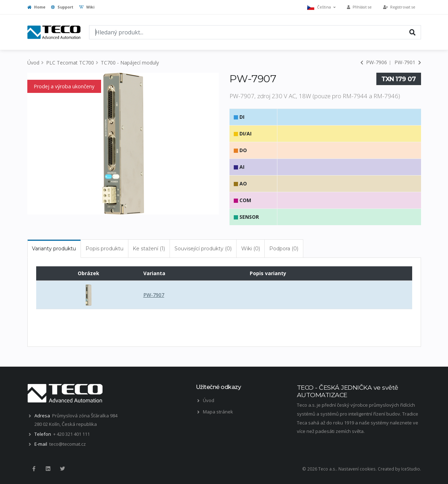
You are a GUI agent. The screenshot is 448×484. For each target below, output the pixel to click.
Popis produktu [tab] (104, 249)
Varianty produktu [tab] (54, 249)
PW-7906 (374, 62)
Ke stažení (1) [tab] (149, 249)
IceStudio (411, 469)
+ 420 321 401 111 (71, 434)
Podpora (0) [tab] (284, 249)
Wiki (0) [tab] (251, 249)
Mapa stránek (218, 412)
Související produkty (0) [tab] (203, 249)
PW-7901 (408, 62)
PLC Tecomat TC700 (70, 63)
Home (36, 7)
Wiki (87, 7)
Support (62, 7)
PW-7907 (154, 295)
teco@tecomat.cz (68, 444)
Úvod (33, 63)
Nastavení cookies (357, 469)
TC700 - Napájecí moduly (130, 63)
